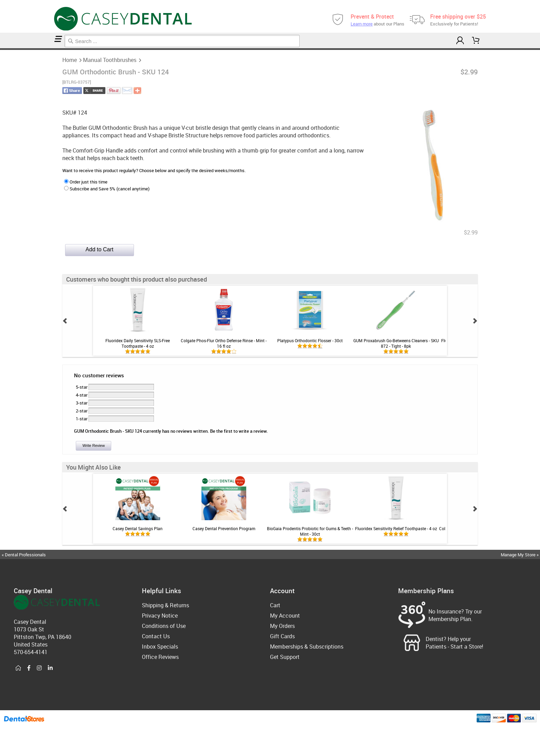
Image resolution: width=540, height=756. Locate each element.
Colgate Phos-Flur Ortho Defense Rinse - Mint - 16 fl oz (224, 343)
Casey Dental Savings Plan (138, 528)
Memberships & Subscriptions (307, 647)
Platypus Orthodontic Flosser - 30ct (310, 340)
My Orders (282, 626)
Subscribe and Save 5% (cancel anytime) (107, 189)
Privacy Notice (160, 616)
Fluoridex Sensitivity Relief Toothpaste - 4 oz (396, 528)
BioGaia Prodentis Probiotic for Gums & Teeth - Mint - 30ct (310, 531)
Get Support (285, 657)
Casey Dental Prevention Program (224, 528)
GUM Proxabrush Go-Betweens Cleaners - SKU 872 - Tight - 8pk (396, 343)
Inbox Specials (160, 647)
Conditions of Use (164, 626)
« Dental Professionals (24, 555)
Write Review (94, 445)
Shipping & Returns (165, 605)
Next (475, 321)
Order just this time (86, 182)
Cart (275, 605)
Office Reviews (160, 657)
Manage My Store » (520, 555)
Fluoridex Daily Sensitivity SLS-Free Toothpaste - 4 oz (138, 343)
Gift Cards (282, 636)
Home (1, 49)
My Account (285, 616)
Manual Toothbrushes (4, 49)
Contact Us (156, 636)
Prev (65, 321)
